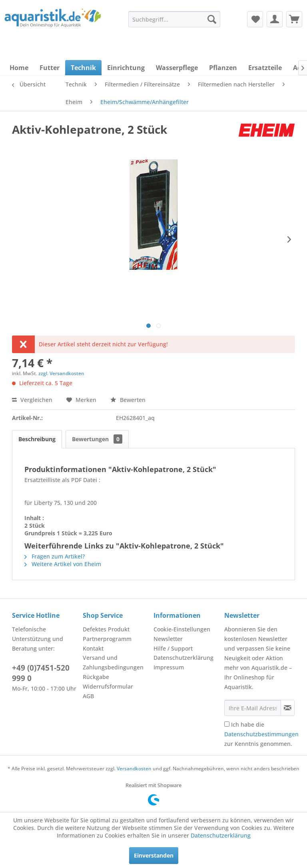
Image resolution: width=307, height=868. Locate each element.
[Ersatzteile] (265, 68)
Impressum (169, 667)
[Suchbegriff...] (174, 19)
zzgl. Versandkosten (61, 373)
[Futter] (50, 68)
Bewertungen (97, 439)
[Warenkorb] (294, 19)
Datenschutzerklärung (183, 658)
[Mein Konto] (275, 19)
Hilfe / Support (173, 648)
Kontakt (93, 648)
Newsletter (168, 639)
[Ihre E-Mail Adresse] (253, 708)
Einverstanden (154, 855)
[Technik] (83, 68)
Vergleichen (32, 400)
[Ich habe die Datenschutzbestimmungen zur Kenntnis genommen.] (227, 724)
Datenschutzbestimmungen (261, 734)
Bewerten (128, 400)
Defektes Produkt (106, 629)
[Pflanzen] (223, 68)
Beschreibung (37, 439)
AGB (88, 696)
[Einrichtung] (126, 68)
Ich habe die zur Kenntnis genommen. (261, 734)
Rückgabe (96, 677)
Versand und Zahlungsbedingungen (113, 662)
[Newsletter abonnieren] (288, 708)
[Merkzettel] (255, 19)
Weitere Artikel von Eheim (63, 564)
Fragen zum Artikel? (55, 556)
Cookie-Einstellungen (182, 629)
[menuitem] (174, 19)
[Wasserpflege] (177, 68)
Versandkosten (134, 769)
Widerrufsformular (108, 686)
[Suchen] (212, 19)
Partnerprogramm (107, 639)
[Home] (19, 68)
